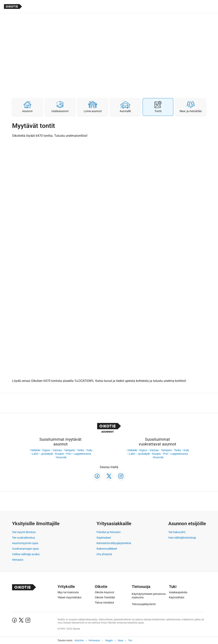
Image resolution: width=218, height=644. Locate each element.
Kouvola (61, 457)
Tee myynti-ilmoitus (24, 532)
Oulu (89, 450)
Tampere (69, 450)
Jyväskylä (47, 454)
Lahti (35, 454)
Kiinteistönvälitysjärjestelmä (114, 543)
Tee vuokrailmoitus (24, 538)
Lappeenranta (82, 454)
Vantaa (57, 450)
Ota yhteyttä (104, 554)
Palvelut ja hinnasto (109, 532)
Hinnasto (18, 560)
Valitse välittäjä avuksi (26, 554)
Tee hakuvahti (177, 532)
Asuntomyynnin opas (25, 543)
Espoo (46, 450)
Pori (69, 454)
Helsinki (35, 450)
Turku (81, 450)
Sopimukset (104, 538)
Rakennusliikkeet (107, 549)
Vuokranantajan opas (25, 549)
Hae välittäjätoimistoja (182, 538)
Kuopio (60, 454)
